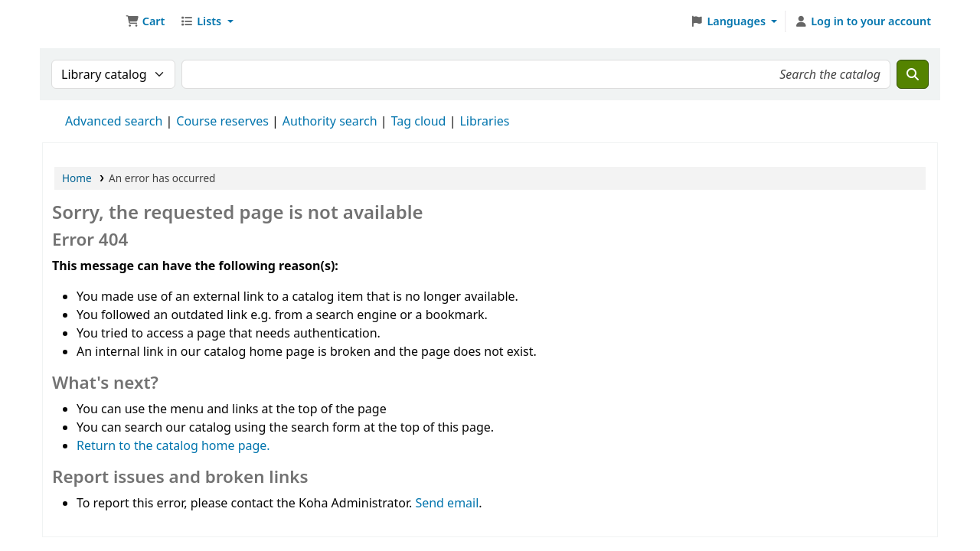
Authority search (330, 121)
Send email (447, 503)
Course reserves (222, 121)
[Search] (913, 74)
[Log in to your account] (862, 21)
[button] (145, 21)
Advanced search (114, 121)
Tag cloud (419, 121)
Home (77, 178)
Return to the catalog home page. (173, 445)
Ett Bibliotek (81, 21)
